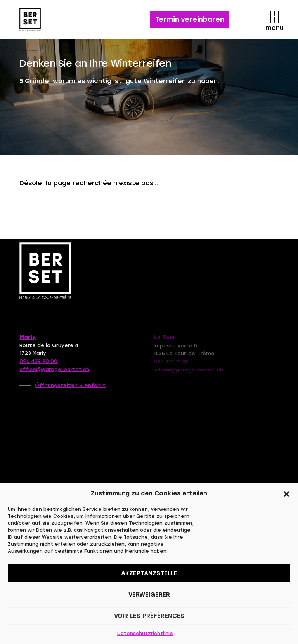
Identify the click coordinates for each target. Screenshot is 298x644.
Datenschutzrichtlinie (145, 634)
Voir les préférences (149, 616)
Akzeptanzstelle (149, 573)
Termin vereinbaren (190, 19)
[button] (286, 493)
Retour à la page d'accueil (79, 208)
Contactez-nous (183, 208)
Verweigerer (149, 595)
